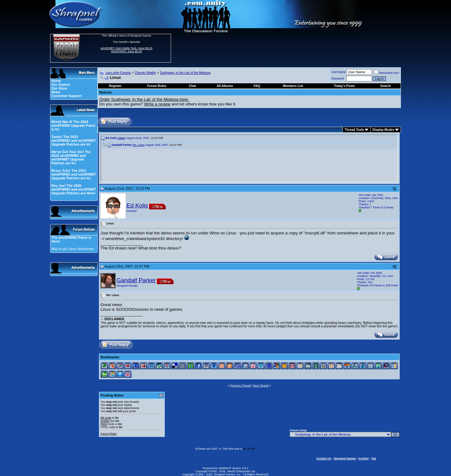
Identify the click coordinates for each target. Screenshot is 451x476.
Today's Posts (344, 86)
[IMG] (104, 424)
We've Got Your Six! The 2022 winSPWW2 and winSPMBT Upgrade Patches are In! (71, 157)
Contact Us (324, 458)
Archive (363, 458)
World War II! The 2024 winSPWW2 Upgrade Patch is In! (73, 125)
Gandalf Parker (136, 280)
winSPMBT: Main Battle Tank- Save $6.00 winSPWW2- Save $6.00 (127, 50)
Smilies (105, 421)
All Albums (225, 86)
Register (115, 86)
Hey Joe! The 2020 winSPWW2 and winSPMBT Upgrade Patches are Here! (74, 189)
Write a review (157, 104)
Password (338, 79)
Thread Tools (354, 130)
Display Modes (383, 130)
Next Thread (261, 386)
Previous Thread (241, 386)
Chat (192, 86)
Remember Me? (387, 73)
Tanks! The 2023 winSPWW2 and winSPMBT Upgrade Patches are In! (74, 141)
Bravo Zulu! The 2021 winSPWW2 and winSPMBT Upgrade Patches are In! (74, 174)
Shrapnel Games (345, 458)
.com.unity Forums (118, 73)
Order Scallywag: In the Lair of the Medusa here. (144, 99)
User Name (339, 72)
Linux (121, 138)
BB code (106, 418)
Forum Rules (109, 434)
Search (385, 86)
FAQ (257, 86)
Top (374, 458)
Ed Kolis (137, 205)
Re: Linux (138, 145)
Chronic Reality (145, 73)
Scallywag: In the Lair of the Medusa (185, 73)
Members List (293, 86)
